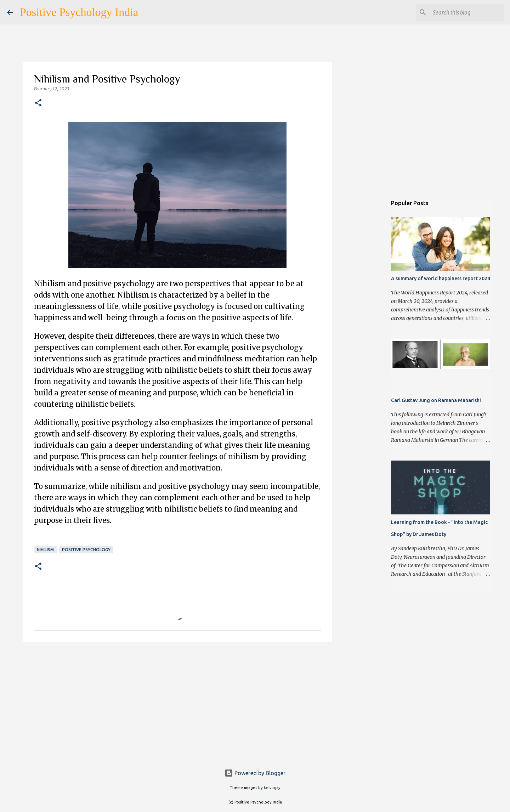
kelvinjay (272, 788)
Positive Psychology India (79, 12)
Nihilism (45, 550)
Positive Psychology (86, 550)
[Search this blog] (467, 12)
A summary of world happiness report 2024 (441, 278)
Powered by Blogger (255, 773)
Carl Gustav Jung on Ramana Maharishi (436, 400)
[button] (38, 103)
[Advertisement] (177, 702)
